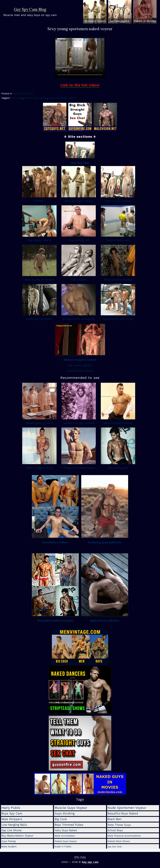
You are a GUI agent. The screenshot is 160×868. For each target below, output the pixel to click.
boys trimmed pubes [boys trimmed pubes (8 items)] (69, 825)
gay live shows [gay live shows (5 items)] (12, 830)
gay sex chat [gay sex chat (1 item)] (115, 847)
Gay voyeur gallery (80, 365)
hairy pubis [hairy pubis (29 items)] (11, 808)
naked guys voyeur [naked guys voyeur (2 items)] (66, 841)
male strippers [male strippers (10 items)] (12, 819)
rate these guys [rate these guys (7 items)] (119, 825)
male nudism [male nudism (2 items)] (9, 847)
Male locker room (23, 94)
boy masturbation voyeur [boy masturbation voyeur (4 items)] (17, 836)
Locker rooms (120, 21)
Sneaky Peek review (80, 371)
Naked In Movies (145, 21)
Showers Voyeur (95, 21)
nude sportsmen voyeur (62, 98)
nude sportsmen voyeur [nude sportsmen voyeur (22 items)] (127, 808)
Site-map (80, 857)
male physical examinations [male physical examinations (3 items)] (124, 836)
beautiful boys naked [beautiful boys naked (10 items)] (123, 813)
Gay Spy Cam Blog (30, 10)
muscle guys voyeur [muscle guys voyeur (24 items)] (71, 808)
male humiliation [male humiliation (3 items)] (65, 836)
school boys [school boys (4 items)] (115, 830)
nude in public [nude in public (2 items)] (63, 847)
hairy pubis (17, 98)
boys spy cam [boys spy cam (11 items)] (12, 813)
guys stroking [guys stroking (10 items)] (65, 813)
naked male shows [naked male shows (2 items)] (119, 841)
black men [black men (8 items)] (115, 819)
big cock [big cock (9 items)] (61, 819)
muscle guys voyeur (36, 98)
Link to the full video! (80, 85)
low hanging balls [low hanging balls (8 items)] (14, 825)
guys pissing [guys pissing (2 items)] (9, 841)
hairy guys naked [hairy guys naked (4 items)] (66, 830)
